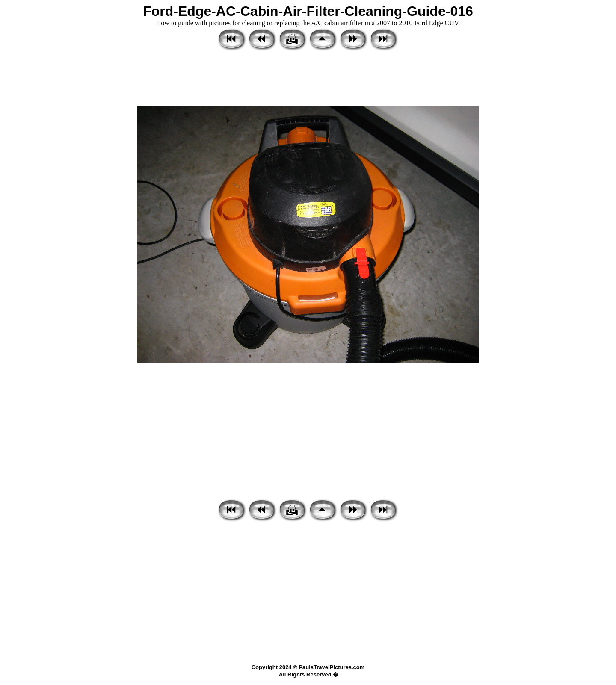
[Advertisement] (308, 79)
